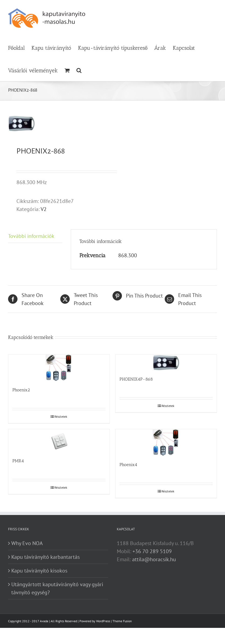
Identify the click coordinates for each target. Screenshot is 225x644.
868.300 (128, 255)
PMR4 (18, 461)
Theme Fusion (122, 621)
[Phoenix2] (59, 368)
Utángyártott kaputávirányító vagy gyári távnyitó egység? (57, 588)
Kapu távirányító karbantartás (45, 557)
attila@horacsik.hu (154, 559)
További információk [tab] (31, 236)
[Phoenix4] (166, 443)
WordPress (103, 621)
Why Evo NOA (27, 543)
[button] (79, 70)
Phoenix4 (128, 465)
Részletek (61, 416)
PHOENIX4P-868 (136, 379)
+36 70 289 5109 (152, 551)
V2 (44, 209)
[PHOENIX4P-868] (166, 363)
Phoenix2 (21, 390)
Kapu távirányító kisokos (39, 571)
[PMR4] (59, 441)
